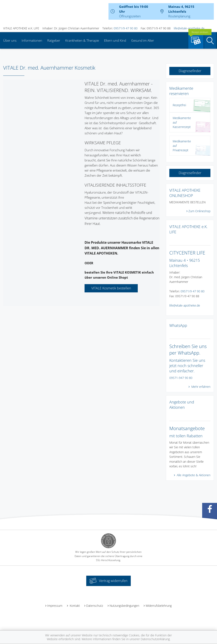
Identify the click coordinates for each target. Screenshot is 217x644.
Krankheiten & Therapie (82, 40)
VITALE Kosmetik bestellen (111, 288)
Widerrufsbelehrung (159, 606)
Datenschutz (95, 606)
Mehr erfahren (200, 387)
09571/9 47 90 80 (126, 28)
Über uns (10, 40)
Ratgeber (54, 40)
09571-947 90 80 (181, 378)
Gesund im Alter (143, 40)
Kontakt (74, 606)
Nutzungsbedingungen (124, 606)
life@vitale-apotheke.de (189, 28)
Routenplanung (179, 16)
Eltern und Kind (115, 40)
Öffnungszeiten (130, 16)
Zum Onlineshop (199, 211)
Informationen (32, 40)
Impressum (55, 606)
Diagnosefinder (190, 71)
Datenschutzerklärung (155, 639)
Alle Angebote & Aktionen (193, 475)
